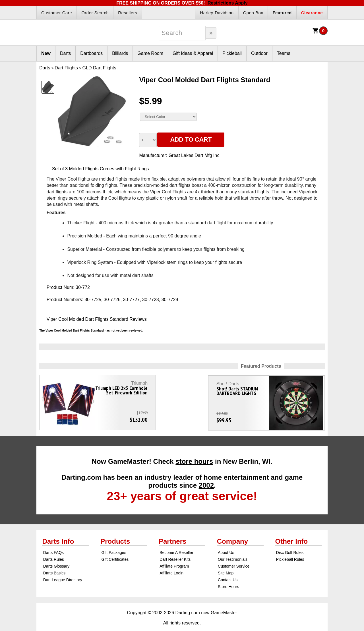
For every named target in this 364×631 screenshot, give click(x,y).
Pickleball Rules (290, 549)
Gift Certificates (115, 549)
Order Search (95, 13)
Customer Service (234, 556)
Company (232, 531)
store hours (194, 451)
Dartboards (91, 53)
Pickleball (232, 53)
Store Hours (228, 576)
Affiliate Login (171, 562)
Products (115, 531)
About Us (226, 542)
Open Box (253, 13)
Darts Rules (54, 549)
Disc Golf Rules (290, 542)
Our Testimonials (233, 549)
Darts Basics (54, 562)
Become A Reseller (176, 542)
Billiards (120, 53)
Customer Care (57, 13)
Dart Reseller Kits (175, 549)
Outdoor (259, 53)
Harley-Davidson (217, 13)
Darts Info (58, 531)
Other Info (292, 531)
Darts (65, 53)
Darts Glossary (56, 556)
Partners (172, 531)
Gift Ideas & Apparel (193, 53)
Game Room (150, 53)
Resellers (128, 13)
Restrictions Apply (228, 3)
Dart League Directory (63, 569)
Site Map (226, 562)
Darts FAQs (53, 542)
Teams (284, 53)
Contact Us (228, 569)
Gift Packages (114, 542)
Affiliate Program (174, 556)
